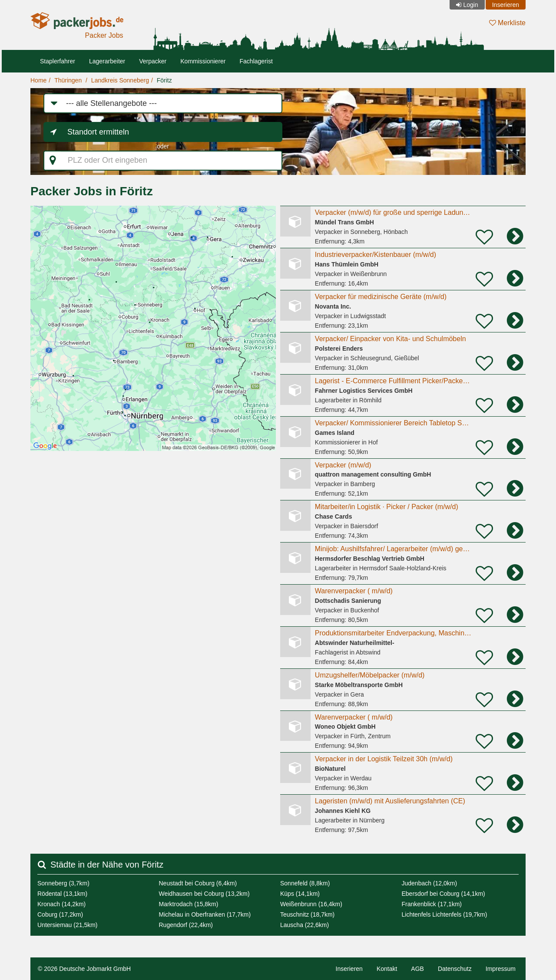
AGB (417, 969)
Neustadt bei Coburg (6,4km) (198, 883)
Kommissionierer (203, 61)
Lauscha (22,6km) (304, 925)
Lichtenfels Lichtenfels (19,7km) (445, 914)
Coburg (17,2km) (60, 914)
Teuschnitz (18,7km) (307, 914)
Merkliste (507, 23)
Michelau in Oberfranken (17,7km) (205, 914)
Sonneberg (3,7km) (63, 883)
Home (38, 80)
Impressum (501, 969)
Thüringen (68, 80)
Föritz (164, 80)
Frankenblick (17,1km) (432, 904)
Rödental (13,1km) (62, 894)
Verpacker (153, 61)
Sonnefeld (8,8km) (305, 883)
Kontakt (387, 969)
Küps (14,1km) (300, 894)
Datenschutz (455, 969)
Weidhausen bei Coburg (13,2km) (204, 894)
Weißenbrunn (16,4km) (311, 904)
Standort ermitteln (98, 132)
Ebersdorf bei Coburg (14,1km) (443, 894)
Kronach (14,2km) (61, 904)
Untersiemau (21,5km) (68, 925)
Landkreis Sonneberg (120, 80)
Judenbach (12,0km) (430, 883)
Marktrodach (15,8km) (189, 904)
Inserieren (506, 5)
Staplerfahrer (58, 61)
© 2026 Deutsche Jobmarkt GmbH (84, 969)
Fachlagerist (256, 61)
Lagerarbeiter (107, 61)
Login (470, 5)
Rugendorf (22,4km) (186, 925)
